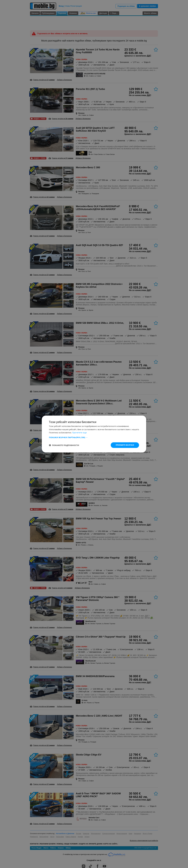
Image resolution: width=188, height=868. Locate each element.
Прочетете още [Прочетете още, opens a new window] (80, 433)
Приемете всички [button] (125, 445)
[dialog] (94, 434)
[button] (94, 437)
